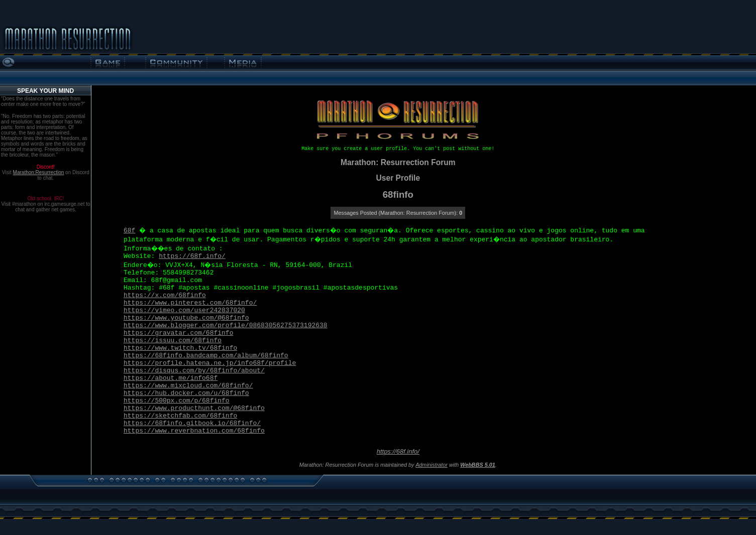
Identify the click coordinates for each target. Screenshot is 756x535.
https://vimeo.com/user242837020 (184, 310)
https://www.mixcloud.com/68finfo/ (188, 386)
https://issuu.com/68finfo (173, 341)
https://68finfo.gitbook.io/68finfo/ (192, 423)
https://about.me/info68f (171, 378)
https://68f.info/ (192, 256)
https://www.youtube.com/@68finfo (186, 318)
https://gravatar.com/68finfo (178, 333)
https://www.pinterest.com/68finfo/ (190, 303)
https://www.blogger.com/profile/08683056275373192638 (226, 325)
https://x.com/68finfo (165, 295)
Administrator (431, 465)
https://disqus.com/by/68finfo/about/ (194, 371)
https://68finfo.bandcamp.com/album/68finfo (206, 356)
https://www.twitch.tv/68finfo (180, 348)
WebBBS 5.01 (478, 465)
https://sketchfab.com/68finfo (180, 416)
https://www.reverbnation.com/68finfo (194, 431)
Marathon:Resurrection (39, 172)
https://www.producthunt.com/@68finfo (194, 408)
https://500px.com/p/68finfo (177, 401)
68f (129, 231)
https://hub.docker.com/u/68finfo (186, 393)
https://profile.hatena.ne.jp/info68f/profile (210, 363)
